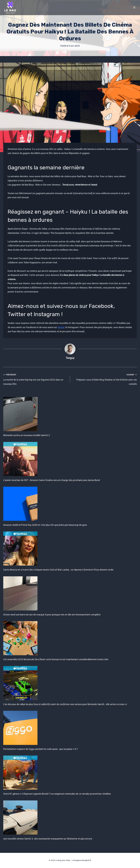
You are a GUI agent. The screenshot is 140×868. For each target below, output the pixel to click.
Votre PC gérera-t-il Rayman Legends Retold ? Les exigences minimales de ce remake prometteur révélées (57, 794)
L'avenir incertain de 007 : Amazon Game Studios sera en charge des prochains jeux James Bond (52, 480)
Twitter (61, 327)
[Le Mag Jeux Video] (10, 8)
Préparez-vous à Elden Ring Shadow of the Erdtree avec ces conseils (104, 379)
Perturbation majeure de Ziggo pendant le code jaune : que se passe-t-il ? (40, 749)
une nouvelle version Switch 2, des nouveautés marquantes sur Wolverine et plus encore (48, 839)
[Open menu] (134, 7)
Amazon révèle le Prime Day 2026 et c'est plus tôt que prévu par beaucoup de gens (45, 525)
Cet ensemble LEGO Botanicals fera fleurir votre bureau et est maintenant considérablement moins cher (56, 659)
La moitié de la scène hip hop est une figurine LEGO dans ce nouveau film (36, 379)
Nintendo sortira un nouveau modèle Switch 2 (27, 435)
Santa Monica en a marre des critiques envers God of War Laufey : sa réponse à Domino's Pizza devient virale (58, 570)
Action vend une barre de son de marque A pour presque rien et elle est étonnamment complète (52, 615)
